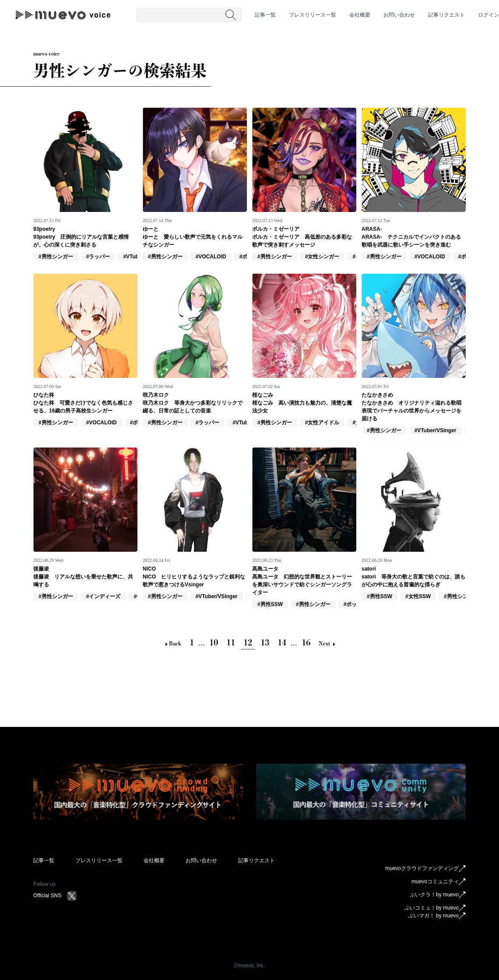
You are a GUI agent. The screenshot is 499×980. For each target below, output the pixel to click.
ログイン (488, 15)
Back (172, 643)
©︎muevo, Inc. (250, 966)
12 (248, 642)
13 (265, 642)
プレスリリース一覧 (313, 15)
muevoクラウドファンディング (425, 869)
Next (327, 643)
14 (282, 642)
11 (231, 642)
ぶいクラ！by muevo (438, 895)
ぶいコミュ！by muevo (435, 908)
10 (214, 642)
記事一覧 (265, 15)
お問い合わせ (399, 15)
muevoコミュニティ (439, 882)
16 (306, 642)
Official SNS (55, 895)
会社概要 (360, 15)
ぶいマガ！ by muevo (437, 916)
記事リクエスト (446, 15)
